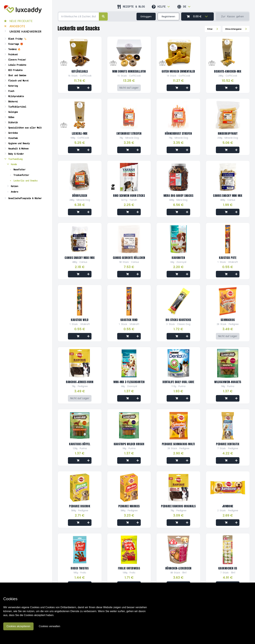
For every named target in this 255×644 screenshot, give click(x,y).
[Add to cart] (80, 88)
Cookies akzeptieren (18, 626)
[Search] (79, 17)
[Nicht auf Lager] (129, 88)
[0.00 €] (197, 17)
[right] (103, 17)
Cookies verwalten (50, 626)
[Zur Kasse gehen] (232, 16)
